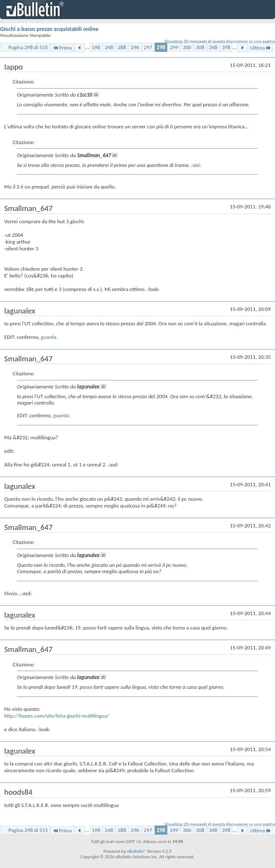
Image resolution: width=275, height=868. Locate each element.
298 (161, 47)
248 (109, 47)
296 (135, 47)
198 (96, 47)
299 (174, 47)
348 (213, 47)
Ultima (261, 48)
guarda (48, 337)
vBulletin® (136, 851)
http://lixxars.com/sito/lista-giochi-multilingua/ (57, 716)
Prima (62, 48)
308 (200, 47)
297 (148, 47)
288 (122, 47)
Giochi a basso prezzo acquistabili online (49, 29)
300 (187, 47)
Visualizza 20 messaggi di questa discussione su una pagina (220, 41)
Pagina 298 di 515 (28, 47)
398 (226, 47)
